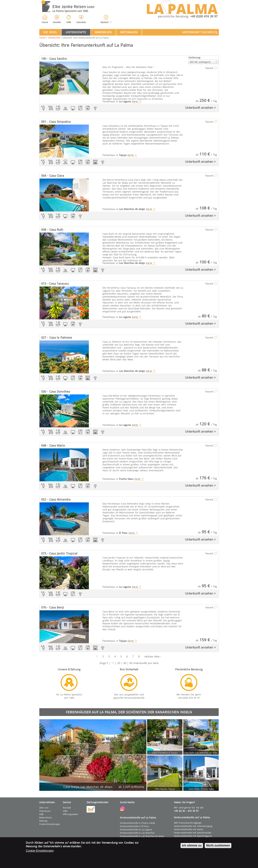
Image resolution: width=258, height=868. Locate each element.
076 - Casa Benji (53, 607)
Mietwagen (129, 32)
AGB (41, 814)
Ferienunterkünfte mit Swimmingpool (193, 836)
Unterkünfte (76, 32)
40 (125, 663)
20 (119, 663)
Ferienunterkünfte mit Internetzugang (193, 826)
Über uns (44, 808)
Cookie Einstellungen (50, 824)
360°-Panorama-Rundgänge (188, 823)
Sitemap (43, 821)
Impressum (45, 811)
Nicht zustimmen (218, 846)
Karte (135, 101)
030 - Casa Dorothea (56, 391)
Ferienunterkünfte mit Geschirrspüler (193, 833)
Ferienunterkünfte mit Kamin (189, 829)
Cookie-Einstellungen (40, 851)
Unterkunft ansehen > (200, 108)
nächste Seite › (153, 656)
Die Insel (50, 32)
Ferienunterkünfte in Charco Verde (137, 823)
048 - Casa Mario (53, 445)
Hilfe (65, 811)
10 (113, 663)
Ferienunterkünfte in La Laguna (136, 829)
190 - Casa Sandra (54, 59)
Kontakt (67, 808)
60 (131, 663)
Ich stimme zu (192, 846)
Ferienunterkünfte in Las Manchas (137, 833)
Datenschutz (45, 817)
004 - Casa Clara (53, 176)
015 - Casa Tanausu (55, 284)
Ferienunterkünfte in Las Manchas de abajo (142, 836)
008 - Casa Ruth (52, 230)
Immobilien (103, 32)
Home (42, 38)
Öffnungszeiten (70, 814)
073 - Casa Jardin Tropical (59, 553)
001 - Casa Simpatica (56, 122)
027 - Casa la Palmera (57, 337)
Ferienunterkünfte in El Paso (134, 826)
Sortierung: (195, 58)
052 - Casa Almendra (56, 499)
